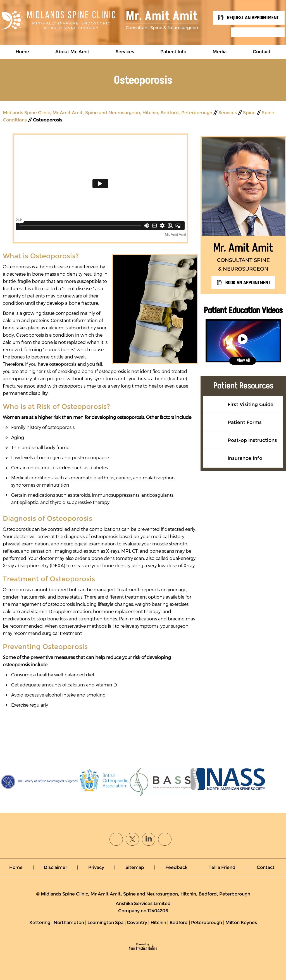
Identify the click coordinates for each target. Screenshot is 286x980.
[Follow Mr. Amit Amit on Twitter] (132, 838)
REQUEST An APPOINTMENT (253, 18)
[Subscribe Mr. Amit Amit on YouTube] (165, 838)
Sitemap (135, 867)
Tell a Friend (222, 867)
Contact (262, 52)
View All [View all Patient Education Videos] (243, 360)
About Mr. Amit (72, 52)
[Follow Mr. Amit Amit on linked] (149, 838)
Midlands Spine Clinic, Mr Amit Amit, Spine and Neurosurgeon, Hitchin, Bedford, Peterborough (108, 113)
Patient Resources (243, 385)
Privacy (96, 867)
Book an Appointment (248, 283)
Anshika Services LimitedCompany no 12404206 (143, 907)
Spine (249, 113)
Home (22, 52)
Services (125, 52)
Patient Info (173, 52)
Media (220, 52)
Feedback (176, 867)
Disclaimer (55, 867)
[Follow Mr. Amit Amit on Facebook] (118, 838)
